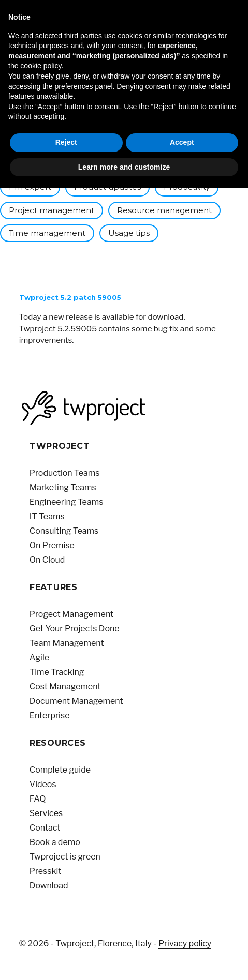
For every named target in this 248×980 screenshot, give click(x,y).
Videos (43, 784)
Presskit (46, 871)
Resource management (164, 210)
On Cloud (47, 560)
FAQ (38, 799)
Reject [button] (66, 142)
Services (46, 813)
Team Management (67, 643)
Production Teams (65, 473)
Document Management (76, 701)
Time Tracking (57, 672)
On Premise (52, 545)
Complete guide (60, 770)
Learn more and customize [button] (124, 167)
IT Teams (47, 516)
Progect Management (71, 614)
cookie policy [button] (41, 66)
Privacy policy (185, 944)
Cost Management (65, 687)
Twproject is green (65, 857)
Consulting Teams (64, 531)
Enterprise (50, 715)
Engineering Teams (67, 502)
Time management (47, 233)
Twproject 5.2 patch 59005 (70, 297)
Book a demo (55, 842)
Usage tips (129, 233)
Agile (39, 658)
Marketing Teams (63, 487)
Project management (52, 210)
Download (49, 886)
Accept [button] (182, 142)
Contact (45, 828)
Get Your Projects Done (75, 629)
